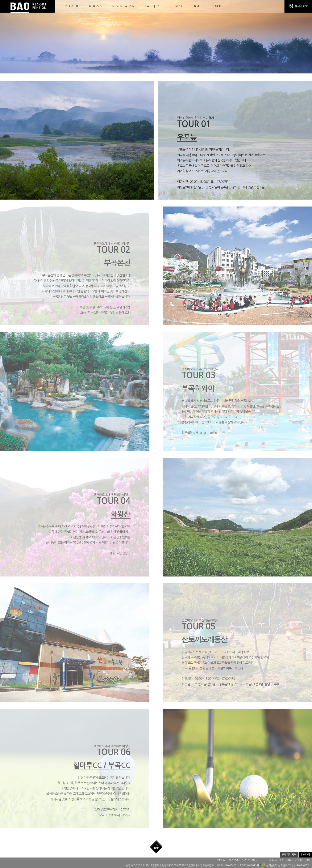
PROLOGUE (70, 6)
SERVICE (176, 6)
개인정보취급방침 (260, 855)
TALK (217, 6)
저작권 (274, 855)
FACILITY (152, 6)
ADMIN (245, 855)
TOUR (198, 6)
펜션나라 (305, 855)
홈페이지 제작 (289, 855)
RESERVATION (123, 6)
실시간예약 (301, 6)
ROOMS (95, 6)
